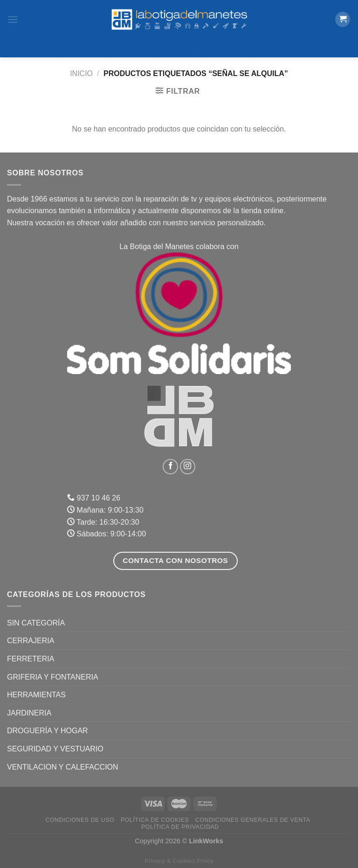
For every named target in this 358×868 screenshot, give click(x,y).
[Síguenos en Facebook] (170, 467)
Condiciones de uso (80, 820)
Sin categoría (36, 623)
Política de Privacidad (180, 827)
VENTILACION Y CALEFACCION (63, 767)
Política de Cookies (155, 820)
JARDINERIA (29, 713)
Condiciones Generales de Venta (253, 820)
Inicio (81, 73)
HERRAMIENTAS (36, 695)
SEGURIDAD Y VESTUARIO (55, 749)
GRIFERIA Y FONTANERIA (53, 677)
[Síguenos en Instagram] (188, 467)
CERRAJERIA (31, 641)
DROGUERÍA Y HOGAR (48, 731)
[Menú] (13, 19)
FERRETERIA (31, 659)
